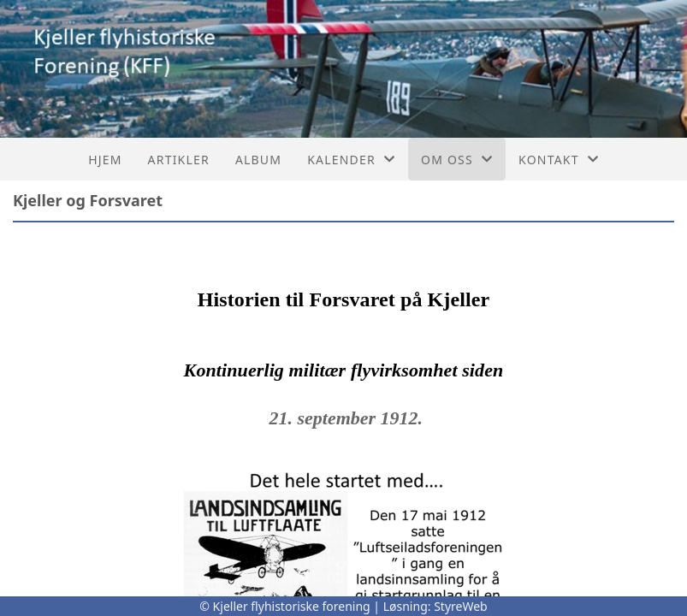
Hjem (105, 160)
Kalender (351, 160)
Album (258, 160)
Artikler (179, 160)
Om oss (457, 160)
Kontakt (559, 160)
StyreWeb (461, 606)
